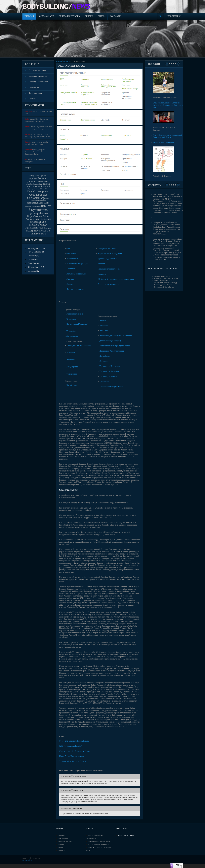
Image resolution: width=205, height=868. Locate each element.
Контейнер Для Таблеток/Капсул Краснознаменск (36, 225)
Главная (59, 61)
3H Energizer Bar (35, 249)
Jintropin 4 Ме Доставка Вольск (73, 761)
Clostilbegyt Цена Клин (38, 203)
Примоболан (105, 356)
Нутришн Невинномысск (33, 207)
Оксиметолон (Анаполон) (77, 324)
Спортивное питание (37, 70)
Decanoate (32, 256)
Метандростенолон (75, 314)
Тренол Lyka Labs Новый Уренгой (38, 185)
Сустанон (104, 361)
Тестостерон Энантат (108, 376)
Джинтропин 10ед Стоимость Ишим (75, 751)
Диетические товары (75, 289)
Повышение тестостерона (109, 269)
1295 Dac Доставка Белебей (71, 746)
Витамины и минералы (76, 274)
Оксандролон (72, 336)
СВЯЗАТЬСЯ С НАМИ (126, 835)
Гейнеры (70, 279)
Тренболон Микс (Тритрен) (111, 387)
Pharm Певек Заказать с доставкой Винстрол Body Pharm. (167, 136)
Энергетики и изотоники (108, 284)
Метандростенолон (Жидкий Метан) (115, 346)
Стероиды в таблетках (38, 76)
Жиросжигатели (35, 93)
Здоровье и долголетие (107, 259)
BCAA (68, 248)
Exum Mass (32, 263)
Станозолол (71, 319)
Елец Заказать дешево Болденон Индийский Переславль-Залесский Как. (168, 105)
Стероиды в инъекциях (38, 82)
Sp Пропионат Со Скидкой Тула (40, 232)
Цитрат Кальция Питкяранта (99, 844)
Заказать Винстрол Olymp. (164, 142)
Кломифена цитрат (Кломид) (79, 346)
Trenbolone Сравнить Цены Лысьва (74, 741)
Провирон (71, 360)
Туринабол (71, 331)
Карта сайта (27, 860)
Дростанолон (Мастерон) (110, 341)
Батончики (71, 269)
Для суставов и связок (107, 248)
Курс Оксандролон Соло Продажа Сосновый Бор (38, 195)
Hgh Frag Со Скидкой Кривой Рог (38, 189)
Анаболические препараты (78, 264)
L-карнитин (71, 253)
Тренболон (104, 382)
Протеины (102, 274)
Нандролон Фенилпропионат (112, 351)
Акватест (103, 320)
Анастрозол (71, 353)
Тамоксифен (72, 374)
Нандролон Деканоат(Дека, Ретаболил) (116, 336)
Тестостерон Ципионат (109, 371)
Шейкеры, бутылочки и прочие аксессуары (116, 279)
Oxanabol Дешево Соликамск (38, 180)
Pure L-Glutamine (35, 252)
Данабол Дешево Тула (34, 184)
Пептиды (32, 99)
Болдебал (32, 271)
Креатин (101, 264)
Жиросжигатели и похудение (110, 254)
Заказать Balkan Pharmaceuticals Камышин (38, 218)
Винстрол (104, 330)
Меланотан (67, 61)
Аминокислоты (73, 259)
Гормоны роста (35, 87)
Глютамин (71, 284)
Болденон (104, 325)
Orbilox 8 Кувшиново (40, 208)
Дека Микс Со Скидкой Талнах (100, 841)
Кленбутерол (72, 385)
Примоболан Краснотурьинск (72, 756)
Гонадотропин (72, 367)
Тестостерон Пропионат (110, 366)
